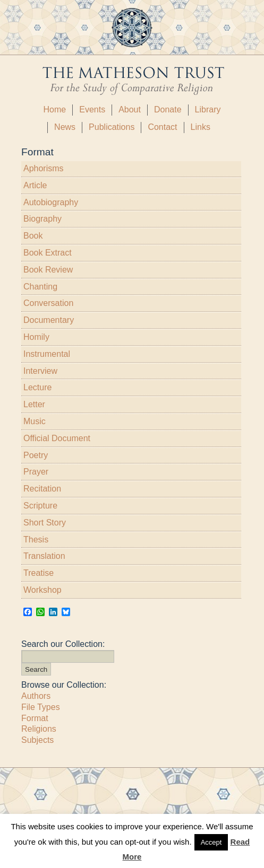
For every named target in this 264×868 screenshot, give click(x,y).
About (130, 109)
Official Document (57, 438)
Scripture (40, 506)
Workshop (42, 590)
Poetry (36, 455)
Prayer (36, 472)
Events (92, 109)
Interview (40, 371)
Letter (34, 404)
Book (33, 236)
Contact (162, 127)
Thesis (36, 540)
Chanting (40, 287)
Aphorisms (44, 168)
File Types (41, 707)
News (65, 127)
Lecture (37, 387)
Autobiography (51, 202)
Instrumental (47, 354)
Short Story (45, 523)
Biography (42, 219)
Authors (36, 696)
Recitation (42, 489)
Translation (44, 556)
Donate (168, 109)
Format (35, 718)
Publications (112, 127)
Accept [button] (211, 842)
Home (55, 109)
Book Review (48, 270)
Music (35, 421)
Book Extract (48, 253)
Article (35, 185)
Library (208, 109)
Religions (39, 729)
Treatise (39, 573)
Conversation (48, 303)
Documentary (49, 320)
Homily (36, 337)
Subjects (37, 740)
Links (201, 127)
